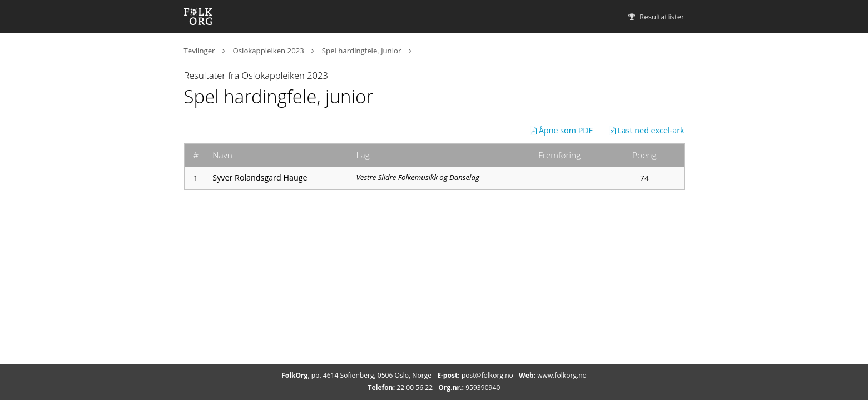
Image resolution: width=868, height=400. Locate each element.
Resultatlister (656, 17)
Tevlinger (200, 51)
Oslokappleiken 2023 (269, 51)
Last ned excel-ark (647, 130)
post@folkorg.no (487, 375)
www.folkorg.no (562, 375)
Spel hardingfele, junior (361, 51)
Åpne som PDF (561, 130)
